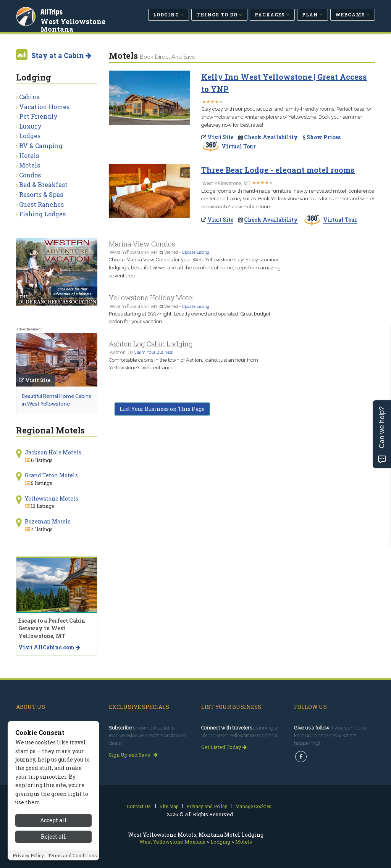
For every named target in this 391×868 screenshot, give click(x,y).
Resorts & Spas (41, 194)
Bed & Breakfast (43, 184)
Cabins (29, 97)
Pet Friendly (38, 116)
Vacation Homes (44, 107)
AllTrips (52, 11)
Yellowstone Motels (52, 498)
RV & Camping (41, 146)
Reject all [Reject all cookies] (53, 843)
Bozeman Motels (48, 521)
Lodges (30, 136)
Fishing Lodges (42, 214)
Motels (30, 165)
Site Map (169, 806)
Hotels (29, 155)
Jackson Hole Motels (53, 452)
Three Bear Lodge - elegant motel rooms (278, 170)
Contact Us (139, 806)
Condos (30, 175)
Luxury (30, 126)
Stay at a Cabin (61, 55)
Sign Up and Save (133, 755)
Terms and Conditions (72, 862)
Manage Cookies (253, 806)
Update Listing (195, 252)
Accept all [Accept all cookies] (53, 827)
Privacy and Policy (207, 806)
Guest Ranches (41, 204)
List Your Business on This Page (162, 409)
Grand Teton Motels (51, 475)
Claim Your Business (153, 352)
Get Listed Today (224, 747)
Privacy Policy (28, 862)
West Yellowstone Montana (74, 24)
